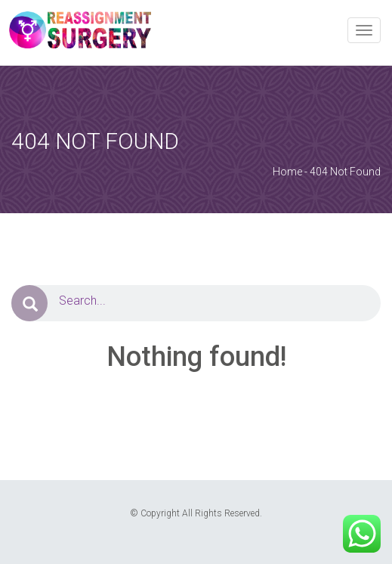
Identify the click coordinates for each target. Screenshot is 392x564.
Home (287, 172)
